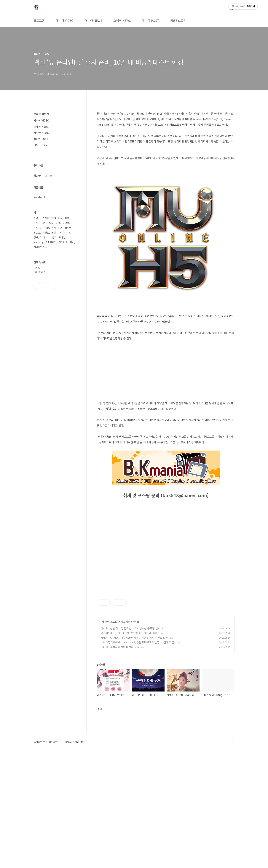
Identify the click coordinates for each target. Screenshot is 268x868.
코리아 (68, 228)
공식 (54, 228)
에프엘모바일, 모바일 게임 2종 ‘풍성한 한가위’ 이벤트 (130, 746)
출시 (72, 242)
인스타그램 (45, 285)
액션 (47, 228)
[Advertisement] (166, 616)
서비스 (61, 233)
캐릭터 (50, 223)
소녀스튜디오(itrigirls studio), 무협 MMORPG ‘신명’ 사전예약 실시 (139, 756)
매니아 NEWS (93, 20)
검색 (223, 7)
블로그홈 (39, 20)
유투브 (54, 285)
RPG (69, 233)
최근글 (37, 176)
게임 (36, 218)
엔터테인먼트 (40, 247)
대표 (67, 218)
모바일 (62, 237)
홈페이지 (38, 228)
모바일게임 (51, 242)
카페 (42, 237)
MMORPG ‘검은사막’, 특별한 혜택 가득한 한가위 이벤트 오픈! (135, 751)
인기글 (48, 176)
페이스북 (37, 285)
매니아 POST (151, 20)
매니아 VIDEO (65, 20)
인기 (60, 228)
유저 (54, 237)
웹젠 (54, 218)
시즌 (36, 223)
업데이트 (63, 242)
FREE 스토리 (178, 20)
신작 (42, 223)
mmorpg (38, 242)
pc (48, 237)
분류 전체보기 (41, 114)
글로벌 (66, 223)
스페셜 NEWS (122, 20)
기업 (58, 223)
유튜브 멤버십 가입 (75, 855)
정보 (36, 237)
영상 (54, 233)
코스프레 (45, 218)
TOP (232, 856)
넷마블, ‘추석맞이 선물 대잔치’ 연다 (120, 760)
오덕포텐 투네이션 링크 (45, 855)
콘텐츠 (37, 233)
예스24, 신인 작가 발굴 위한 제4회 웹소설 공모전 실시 (130, 742)
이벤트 (46, 233)
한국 (60, 218)
